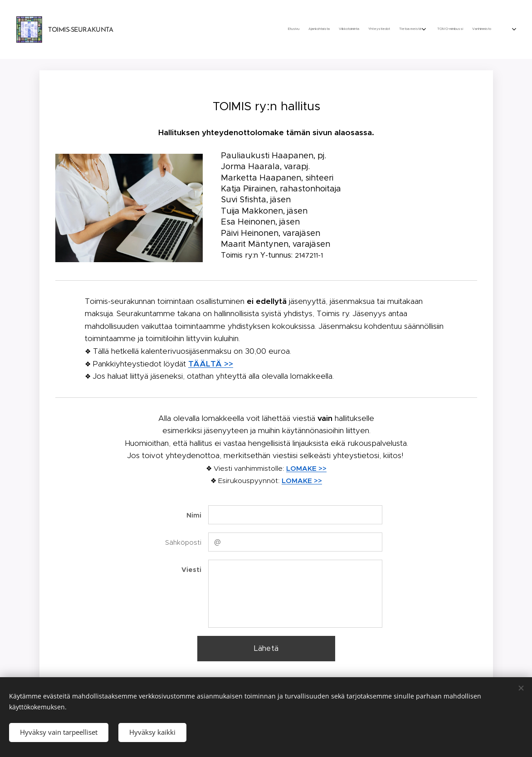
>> (322, 468)
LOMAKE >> (302, 481)
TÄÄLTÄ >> (211, 364)
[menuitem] (431, 29)
